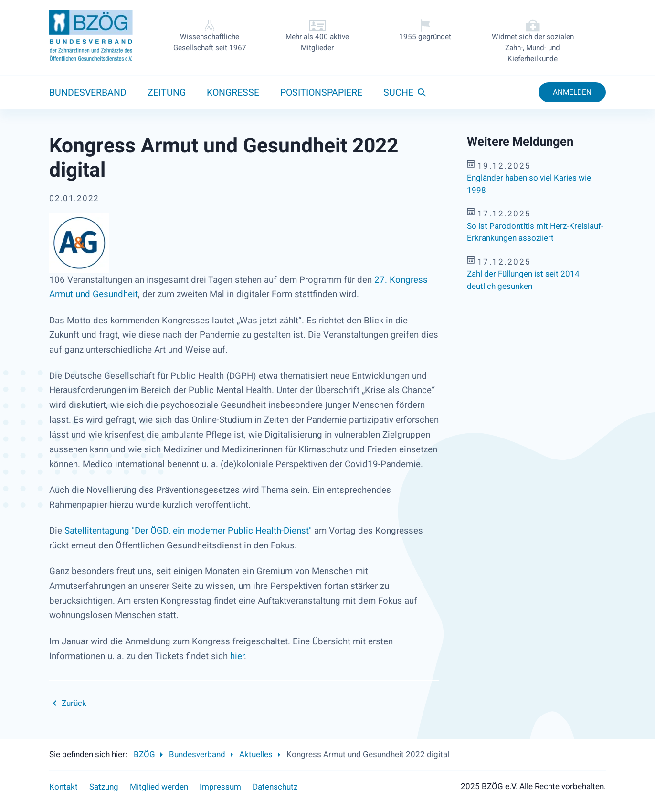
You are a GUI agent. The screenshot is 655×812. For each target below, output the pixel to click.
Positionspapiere (321, 93)
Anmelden (572, 92)
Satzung (104, 787)
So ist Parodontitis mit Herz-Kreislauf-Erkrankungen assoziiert (535, 232)
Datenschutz (275, 787)
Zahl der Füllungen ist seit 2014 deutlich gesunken (523, 280)
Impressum (220, 787)
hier (237, 656)
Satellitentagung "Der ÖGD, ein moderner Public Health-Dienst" (188, 531)
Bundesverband (88, 93)
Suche (398, 93)
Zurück (74, 703)
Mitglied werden (159, 787)
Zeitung (167, 93)
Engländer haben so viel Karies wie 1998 (529, 184)
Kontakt (63, 787)
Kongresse (233, 93)
